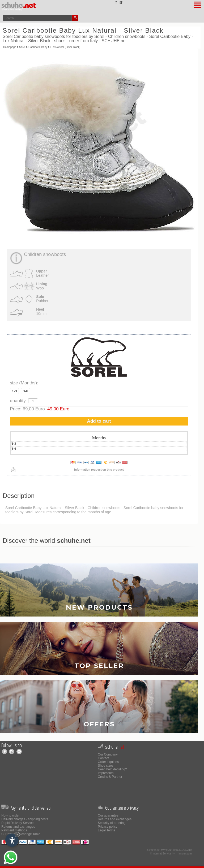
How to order (10, 815)
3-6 (25, 391)
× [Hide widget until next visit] (17, 834)
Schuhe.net (154, 850)
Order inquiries (108, 762)
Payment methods (14, 830)
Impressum (106, 773)
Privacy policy (107, 827)
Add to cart (99, 421)
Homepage (10, 47)
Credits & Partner (110, 777)
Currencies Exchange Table (21, 834)
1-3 (14, 391)
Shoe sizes (106, 766)
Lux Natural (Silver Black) (65, 47)
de (121, 3)
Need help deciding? (112, 769)
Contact (103, 758)
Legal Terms (106, 830)
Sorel (22, 47)
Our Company (108, 754)
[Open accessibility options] (12, 840)
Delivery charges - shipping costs (25, 819)
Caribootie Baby (38, 47)
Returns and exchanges (18, 827)
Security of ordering (112, 823)
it (116, 3)
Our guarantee (108, 815)
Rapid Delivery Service (17, 823)
